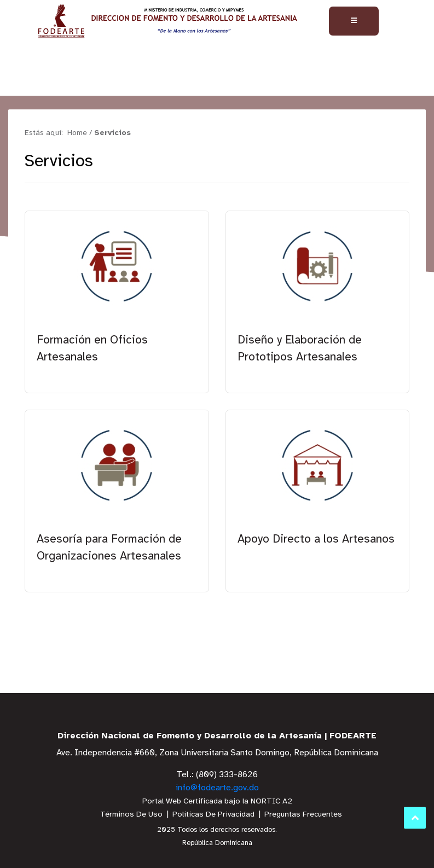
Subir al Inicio (415, 818)
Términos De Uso (131, 815)
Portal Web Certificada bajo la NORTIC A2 (217, 802)
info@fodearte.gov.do (217, 788)
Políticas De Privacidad (213, 815)
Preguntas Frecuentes (303, 815)
